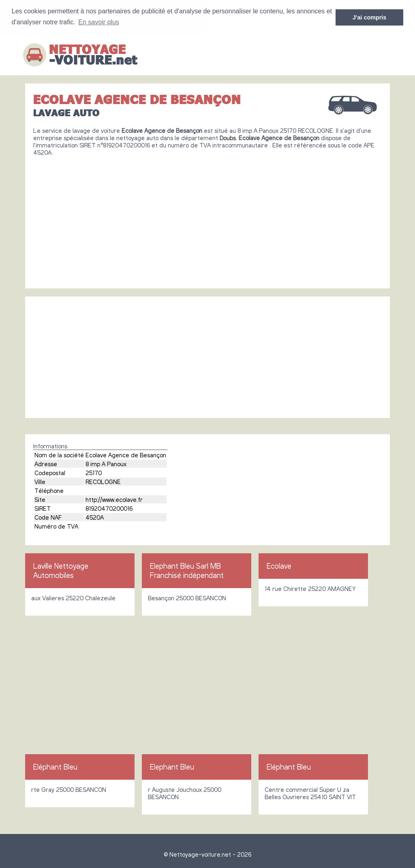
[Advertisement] (207, 219)
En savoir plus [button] (99, 22)
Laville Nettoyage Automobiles (61, 570)
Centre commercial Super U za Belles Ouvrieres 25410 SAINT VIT (310, 793)
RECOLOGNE (103, 481)
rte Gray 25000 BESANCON (69, 789)
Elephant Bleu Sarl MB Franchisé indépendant (187, 570)
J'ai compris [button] (369, 17)
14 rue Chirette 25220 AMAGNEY (310, 588)
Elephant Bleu (172, 766)
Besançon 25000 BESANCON (187, 597)
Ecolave (279, 565)
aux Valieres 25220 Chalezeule (73, 597)
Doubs (228, 137)
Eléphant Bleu (55, 766)
